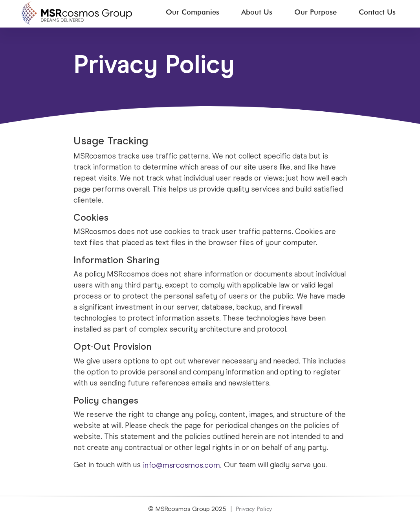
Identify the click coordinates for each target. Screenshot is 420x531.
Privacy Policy (254, 509)
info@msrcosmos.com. (182, 465)
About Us (257, 12)
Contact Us (377, 12)
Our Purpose (315, 12)
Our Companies (193, 12)
